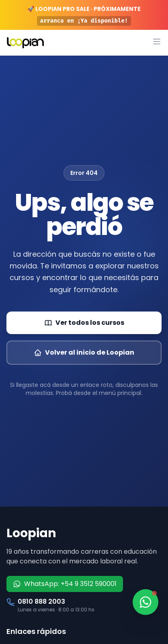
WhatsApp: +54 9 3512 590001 (65, 584)
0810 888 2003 (41, 601)
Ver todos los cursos (84, 323)
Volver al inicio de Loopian (84, 352)
